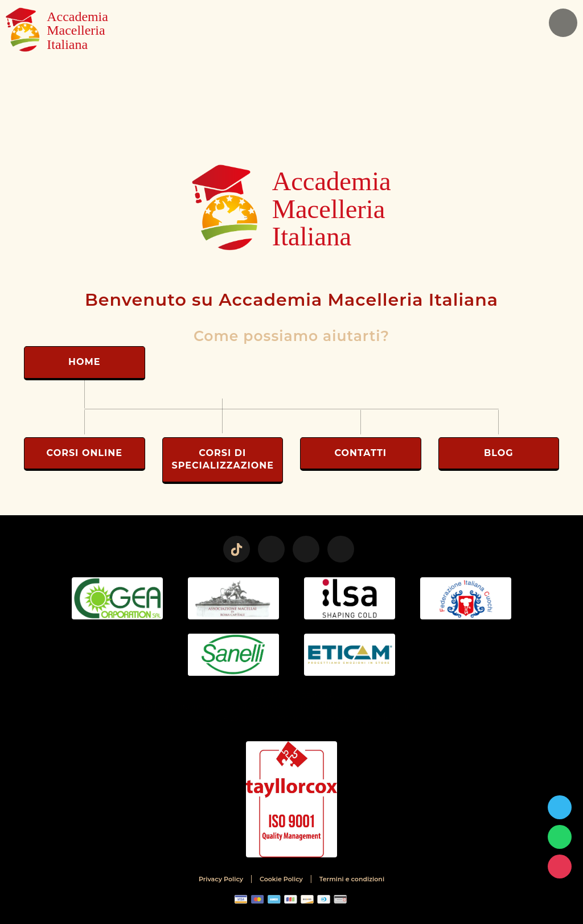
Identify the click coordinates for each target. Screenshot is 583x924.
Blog (499, 453)
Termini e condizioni (352, 879)
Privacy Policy (221, 879)
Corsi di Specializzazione (223, 459)
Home (84, 362)
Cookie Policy (281, 879)
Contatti (360, 453)
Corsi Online (85, 453)
